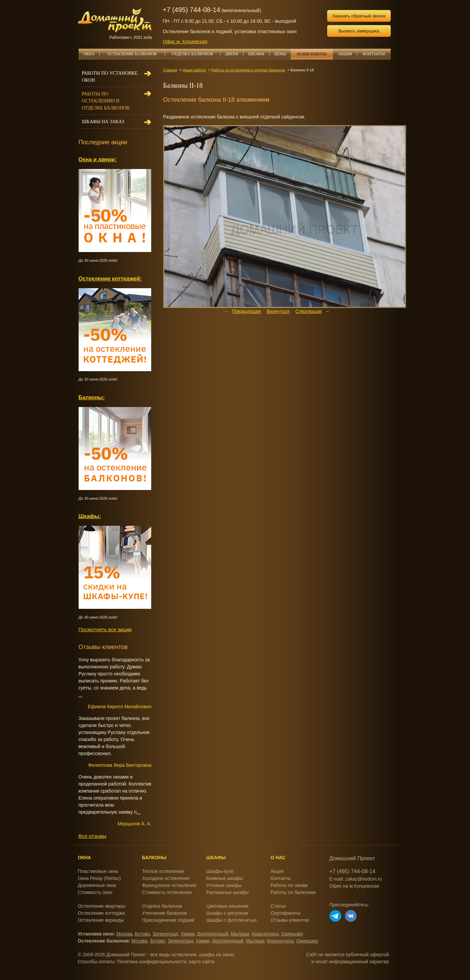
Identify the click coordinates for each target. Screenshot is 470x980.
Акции (277, 871)
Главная (170, 70)
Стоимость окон (95, 892)
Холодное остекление (166, 878)
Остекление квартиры (102, 906)
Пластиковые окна (98, 871)
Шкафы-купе (220, 871)
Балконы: (92, 397)
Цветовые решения (227, 906)
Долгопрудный (213, 934)
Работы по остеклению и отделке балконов (248, 70)
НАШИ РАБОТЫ (312, 54)
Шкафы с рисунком (227, 913)
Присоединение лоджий (168, 920)
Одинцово (292, 934)
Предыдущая (247, 311)
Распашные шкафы (228, 892)
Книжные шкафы (225, 878)
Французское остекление (169, 885)
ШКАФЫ (259, 54)
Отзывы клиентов (290, 920)
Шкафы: (90, 516)
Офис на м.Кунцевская (354, 886)
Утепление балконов (165, 913)
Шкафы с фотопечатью (231, 920)
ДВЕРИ (234, 54)
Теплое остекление (163, 871)
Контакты (281, 878)
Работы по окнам (289, 885)
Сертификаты (286, 913)
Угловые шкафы (224, 885)
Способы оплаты (96, 962)
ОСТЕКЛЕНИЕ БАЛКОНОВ (136, 54)
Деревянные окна (97, 885)
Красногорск (265, 934)
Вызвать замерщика (359, 31)
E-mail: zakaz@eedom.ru (356, 879)
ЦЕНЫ (283, 54)
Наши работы (194, 70)
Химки (187, 934)
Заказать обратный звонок (359, 16)
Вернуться (278, 311)
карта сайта (202, 962)
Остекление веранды (101, 920)
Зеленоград (165, 934)
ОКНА (91, 54)
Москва (124, 934)
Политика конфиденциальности (152, 962)
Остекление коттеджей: (110, 278)
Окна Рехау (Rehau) (100, 878)
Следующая (308, 311)
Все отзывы (92, 836)
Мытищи (240, 934)
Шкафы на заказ (103, 122)
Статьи (278, 906)
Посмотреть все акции (105, 629)
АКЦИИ (348, 54)
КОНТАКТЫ (374, 54)
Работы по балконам (293, 892)
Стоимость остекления (167, 892)
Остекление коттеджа (102, 913)
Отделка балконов (162, 906)
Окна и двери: (98, 159)
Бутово (143, 934)
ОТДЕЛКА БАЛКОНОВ (196, 54)
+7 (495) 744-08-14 (192, 10)
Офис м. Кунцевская (185, 42)
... (81, 695)
